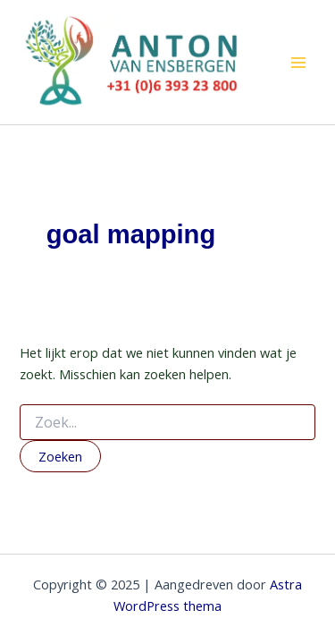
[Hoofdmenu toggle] (298, 63)
